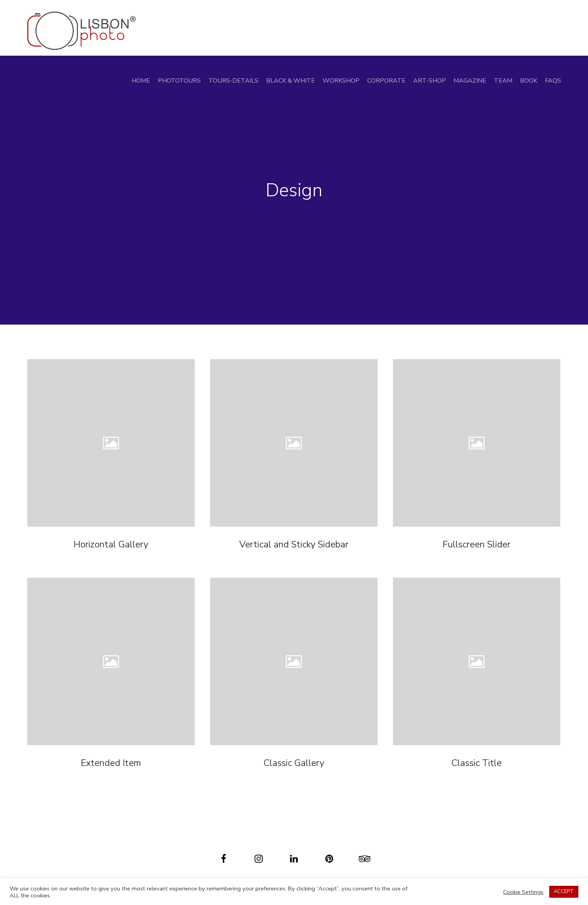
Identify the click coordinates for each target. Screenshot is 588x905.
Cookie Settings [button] (523, 892)
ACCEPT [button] (564, 892)
